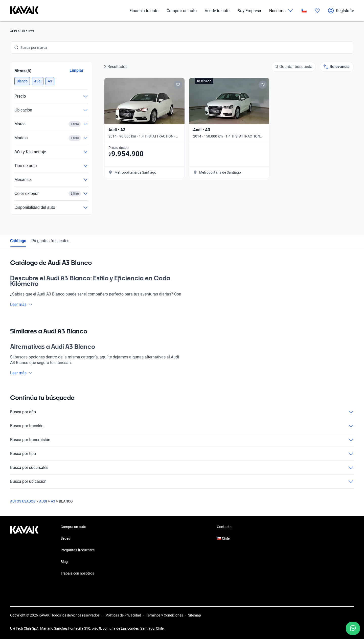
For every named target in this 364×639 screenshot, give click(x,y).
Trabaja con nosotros (77, 573)
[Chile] (304, 11)
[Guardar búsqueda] (293, 67)
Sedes (65, 538)
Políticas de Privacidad (123, 615)
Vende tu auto (217, 11)
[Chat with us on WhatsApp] (353, 628)
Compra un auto (73, 527)
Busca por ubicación (182, 482)
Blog (64, 562)
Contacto (224, 527)
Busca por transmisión (182, 440)
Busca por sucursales (182, 468)
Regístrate (341, 11)
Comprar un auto (182, 11)
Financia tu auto (144, 11)
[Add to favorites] (178, 85)
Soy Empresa (249, 11)
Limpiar (76, 70)
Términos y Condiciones (165, 615)
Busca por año (182, 412)
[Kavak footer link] (24, 551)
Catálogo (18, 241)
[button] (22, 81)
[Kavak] (24, 11)
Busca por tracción (182, 426)
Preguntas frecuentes (50, 241)
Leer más (21, 304)
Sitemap (195, 615)
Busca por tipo (182, 454)
